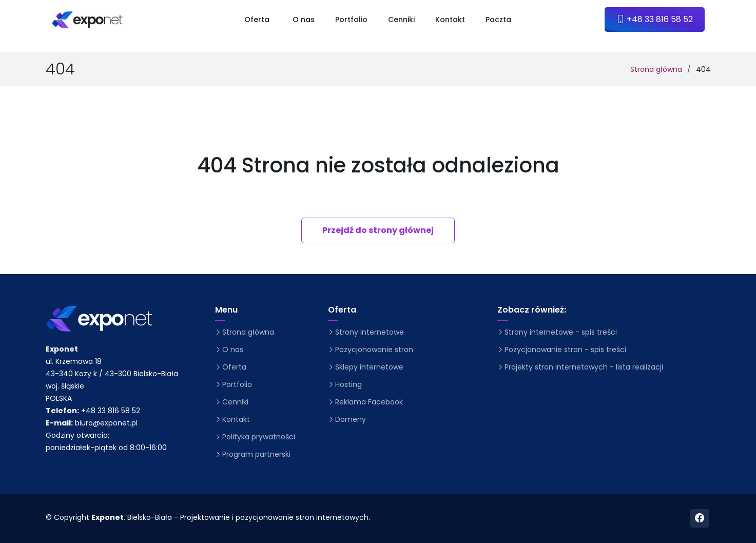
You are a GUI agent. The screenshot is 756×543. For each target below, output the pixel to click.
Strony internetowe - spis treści (561, 332)
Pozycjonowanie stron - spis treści (565, 350)
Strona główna (656, 69)
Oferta (234, 367)
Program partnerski (256, 454)
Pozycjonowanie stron (374, 350)
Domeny (351, 419)
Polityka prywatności (259, 437)
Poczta (498, 20)
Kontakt (450, 20)
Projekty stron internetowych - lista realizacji (584, 367)
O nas (304, 20)
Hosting (348, 384)
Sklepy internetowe (369, 367)
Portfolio (351, 20)
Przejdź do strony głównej (378, 230)
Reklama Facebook (369, 402)
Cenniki (401, 20)
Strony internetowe (370, 332)
